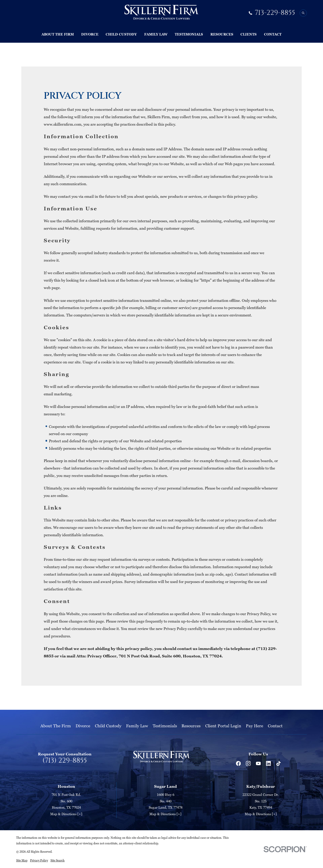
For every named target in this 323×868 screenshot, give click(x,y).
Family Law (137, 726)
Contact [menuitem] (273, 34)
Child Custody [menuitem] (121, 34)
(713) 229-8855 (65, 761)
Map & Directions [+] (66, 814)
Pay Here (254, 726)
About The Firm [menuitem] (58, 34)
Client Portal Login (223, 726)
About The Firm (56, 726)
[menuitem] (22, 861)
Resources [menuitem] (222, 34)
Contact (275, 726)
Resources (191, 726)
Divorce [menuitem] (90, 34)
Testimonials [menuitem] (189, 34)
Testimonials (165, 726)
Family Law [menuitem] (156, 34)
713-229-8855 (275, 13)
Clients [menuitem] (249, 34)
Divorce (83, 726)
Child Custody (108, 726)
